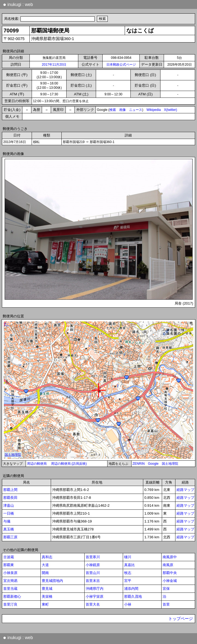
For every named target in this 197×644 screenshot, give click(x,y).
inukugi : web (18, 4)
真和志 (47, 557)
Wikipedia (154, 110)
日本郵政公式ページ (121, 65)
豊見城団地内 (52, 581)
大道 (45, 565)
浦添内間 (131, 589)
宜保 (166, 589)
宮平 (128, 581)
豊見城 (47, 589)
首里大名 (93, 604)
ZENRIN (139, 464)
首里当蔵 (10, 589)
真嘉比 (129, 565)
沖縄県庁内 (95, 589)
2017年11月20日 (54, 65)
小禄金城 (170, 581)
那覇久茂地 (133, 596)
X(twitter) (171, 110)
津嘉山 (9, 505)
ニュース (136, 110)
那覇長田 (10, 498)
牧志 (128, 573)
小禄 (128, 604)
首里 (166, 604)
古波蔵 (9, 557)
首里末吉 (93, 581)
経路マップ (185, 490)
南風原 (168, 565)
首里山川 (93, 573)
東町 (45, 604)
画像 (123, 110)
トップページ (181, 619)
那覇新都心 (12, 596)
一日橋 (9, 513)
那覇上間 (10, 490)
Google (153, 464)
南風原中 (170, 557)
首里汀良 (10, 604)
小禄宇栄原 (95, 596)
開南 (45, 573)
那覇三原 (10, 537)
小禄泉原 (10, 573)
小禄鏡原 (93, 565)
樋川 (128, 557)
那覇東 (9, 565)
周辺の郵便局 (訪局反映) (69, 464)
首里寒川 (93, 557)
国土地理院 (170, 464)
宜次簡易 (10, 581)
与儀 (7, 521)
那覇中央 (170, 573)
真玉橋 (9, 529)
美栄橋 (47, 596)
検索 (113, 110)
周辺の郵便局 (37, 464)
